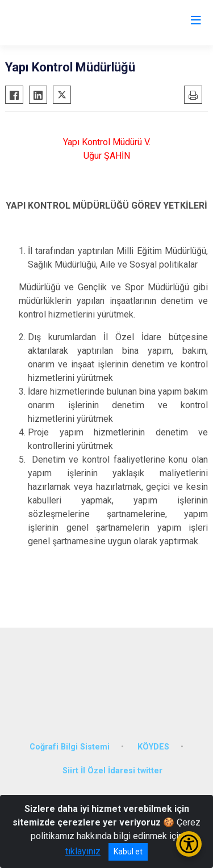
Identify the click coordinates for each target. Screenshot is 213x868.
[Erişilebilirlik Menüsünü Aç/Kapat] (189, 844)
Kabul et (128, 852)
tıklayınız (83, 851)
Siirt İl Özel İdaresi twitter (112, 771)
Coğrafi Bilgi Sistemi (70, 747)
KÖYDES (153, 747)
